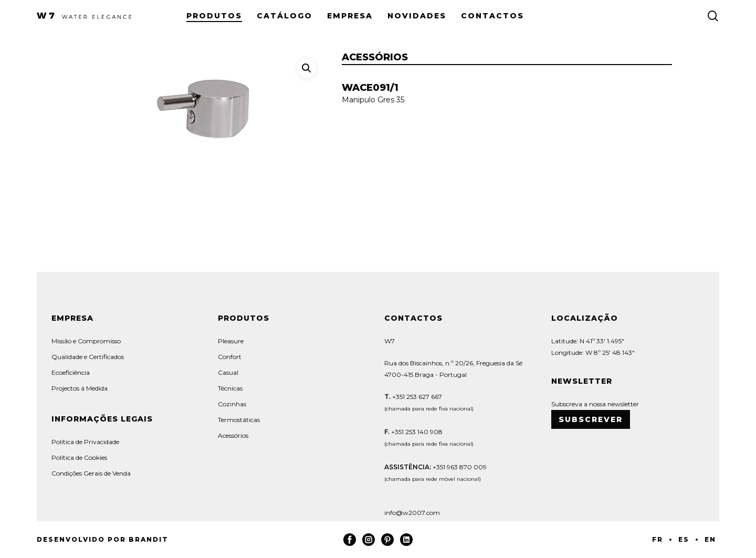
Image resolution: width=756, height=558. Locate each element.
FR (658, 539)
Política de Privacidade (85, 442)
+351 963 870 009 (460, 467)
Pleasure (231, 341)
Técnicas (230, 388)
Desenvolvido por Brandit (103, 539)
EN (710, 539)
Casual (228, 372)
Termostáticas (239, 420)
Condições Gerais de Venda (91, 473)
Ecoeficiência (71, 372)
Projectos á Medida (80, 388)
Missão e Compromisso (86, 341)
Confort (230, 357)
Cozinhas (232, 404)
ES (684, 539)
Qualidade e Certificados (88, 357)
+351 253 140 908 (417, 432)
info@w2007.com (412, 513)
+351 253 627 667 (416, 397)
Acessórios (233, 435)
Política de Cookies (79, 457)
